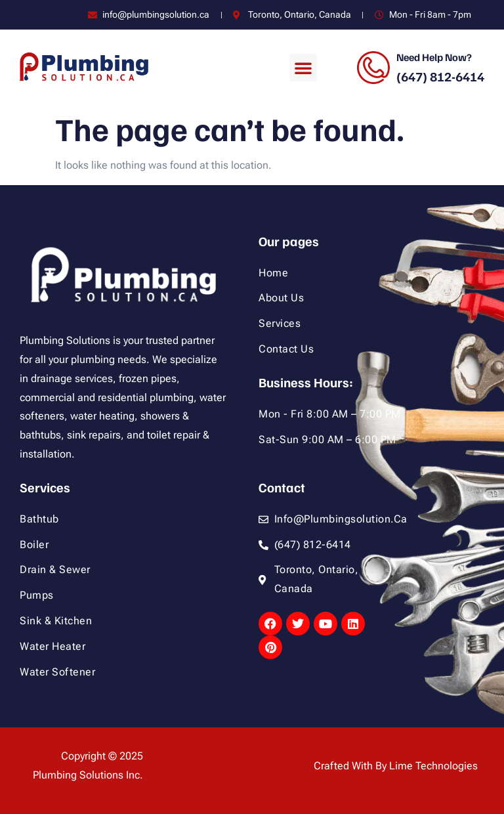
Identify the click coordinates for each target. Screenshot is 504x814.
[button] (303, 68)
